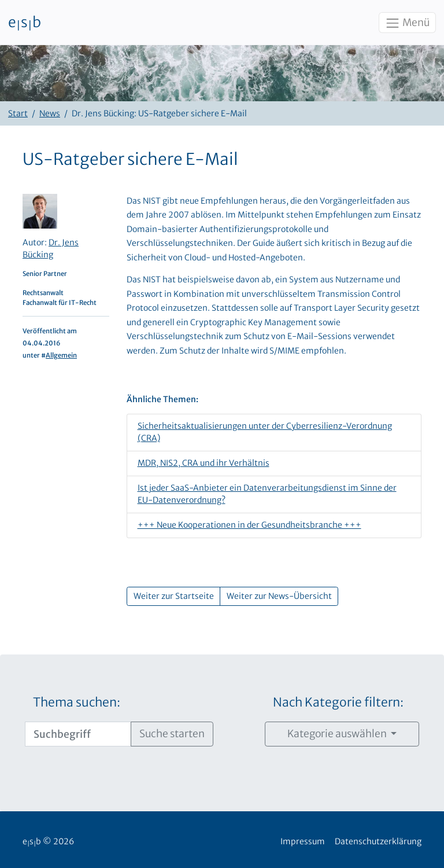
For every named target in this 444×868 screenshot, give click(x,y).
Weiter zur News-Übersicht (279, 596)
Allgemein (61, 355)
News (50, 113)
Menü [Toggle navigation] (407, 23)
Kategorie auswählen (338, 734)
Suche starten (172, 734)
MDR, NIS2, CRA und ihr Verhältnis (203, 463)
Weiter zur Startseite (174, 596)
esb (25, 23)
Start (18, 113)
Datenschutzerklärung (378, 841)
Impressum (303, 841)
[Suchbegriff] (78, 734)
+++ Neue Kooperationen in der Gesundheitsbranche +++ (249, 525)
